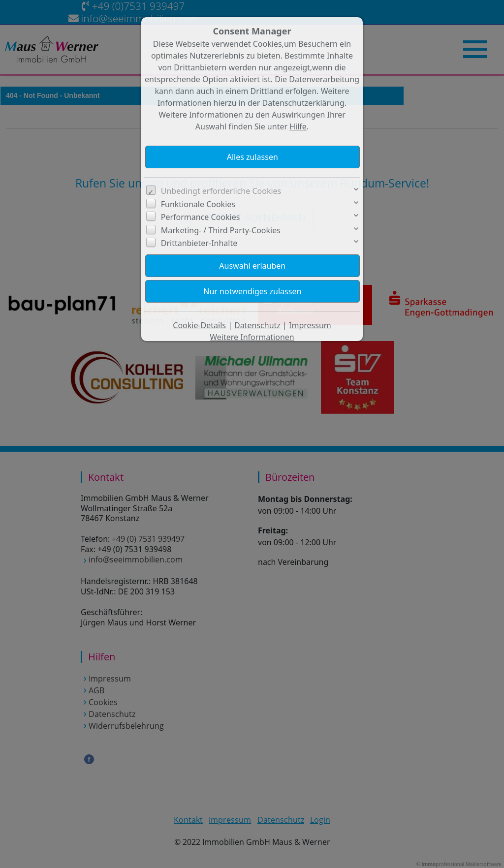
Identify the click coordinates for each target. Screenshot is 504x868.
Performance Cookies (201, 217)
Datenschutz (257, 325)
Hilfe (298, 126)
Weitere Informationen (252, 337)
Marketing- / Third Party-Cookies (221, 230)
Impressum (310, 325)
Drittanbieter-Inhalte (199, 243)
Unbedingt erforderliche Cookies (221, 191)
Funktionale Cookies (198, 204)
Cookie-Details (199, 325)
